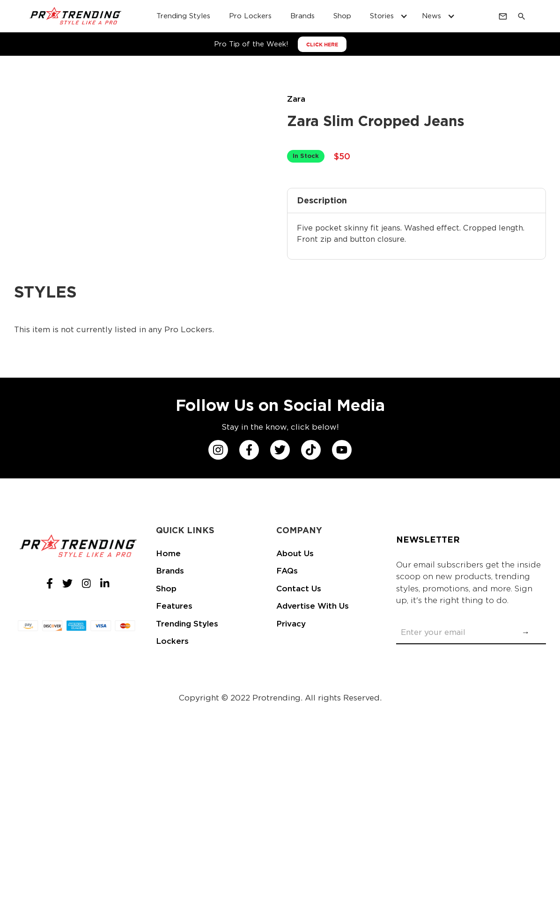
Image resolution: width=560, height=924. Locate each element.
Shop (166, 589)
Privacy (291, 624)
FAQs (287, 571)
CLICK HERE (322, 45)
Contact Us (299, 589)
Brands (170, 571)
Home (168, 553)
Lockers (172, 641)
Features (174, 606)
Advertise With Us (313, 606)
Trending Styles (187, 624)
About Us (295, 553)
